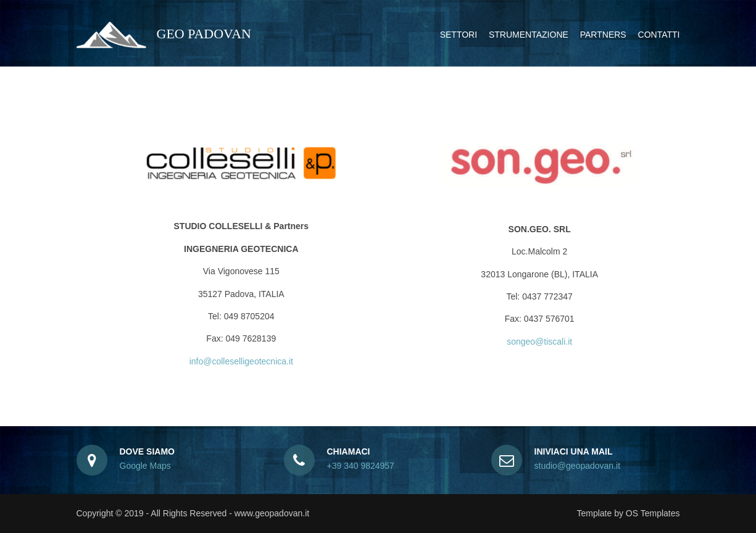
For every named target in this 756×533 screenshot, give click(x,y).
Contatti (659, 35)
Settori (459, 35)
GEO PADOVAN (164, 34)
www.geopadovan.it (272, 513)
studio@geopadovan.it (578, 466)
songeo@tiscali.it (539, 342)
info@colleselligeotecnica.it (241, 361)
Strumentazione (529, 35)
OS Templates (653, 513)
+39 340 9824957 (361, 466)
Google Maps (145, 466)
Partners (603, 35)
